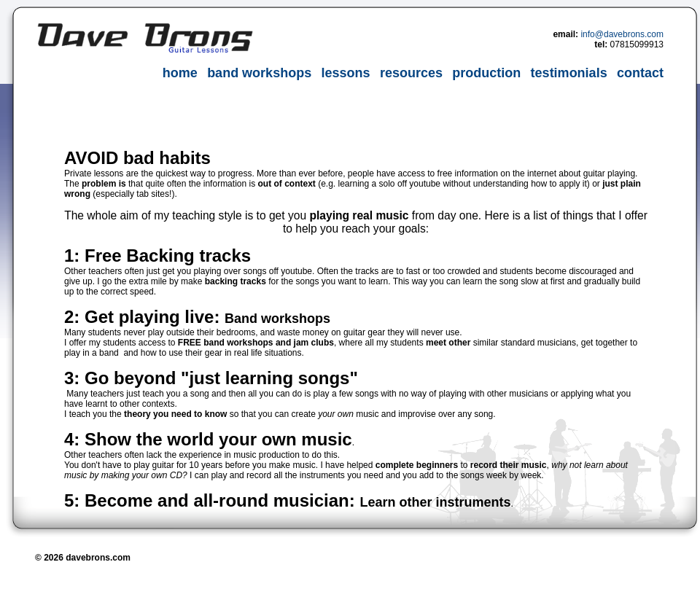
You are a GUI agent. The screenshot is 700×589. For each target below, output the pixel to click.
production (486, 73)
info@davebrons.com (622, 34)
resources (411, 73)
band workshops (259, 73)
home (180, 73)
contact (640, 73)
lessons (345, 73)
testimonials (569, 73)
